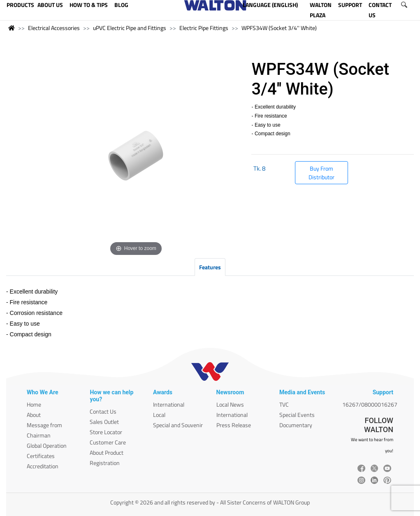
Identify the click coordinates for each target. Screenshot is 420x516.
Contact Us (103, 411)
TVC (284, 404)
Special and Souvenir (178, 425)
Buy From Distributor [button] (321, 173)
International (169, 404)
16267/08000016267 (370, 404)
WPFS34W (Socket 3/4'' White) (279, 28)
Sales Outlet (104, 422)
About (34, 415)
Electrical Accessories (54, 28)
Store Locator (106, 432)
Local (159, 415)
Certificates (41, 456)
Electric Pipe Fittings (204, 28)
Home (34, 404)
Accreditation (43, 466)
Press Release (234, 425)
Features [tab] (210, 267)
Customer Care (108, 442)
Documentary (296, 425)
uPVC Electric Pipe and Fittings (130, 28)
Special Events (297, 415)
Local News (230, 404)
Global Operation (47, 445)
